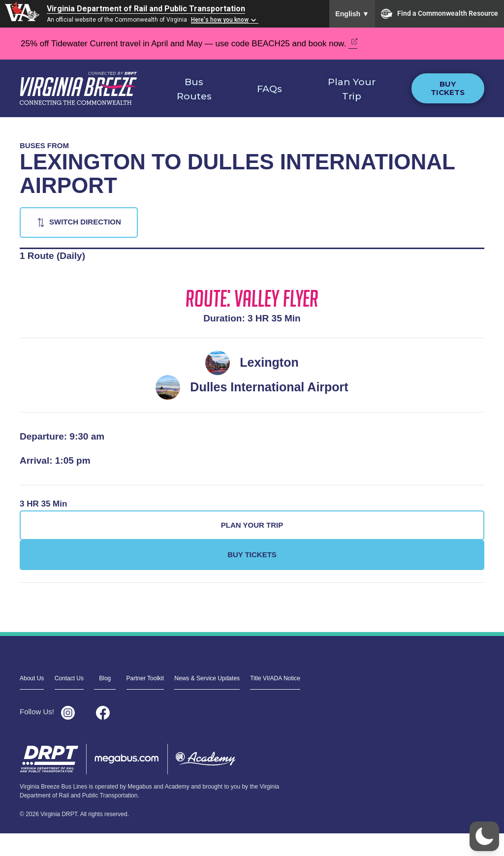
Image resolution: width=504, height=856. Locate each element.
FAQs (269, 89)
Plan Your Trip (352, 89)
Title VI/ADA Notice (275, 678)
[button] (484, 836)
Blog (105, 678)
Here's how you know (220, 20)
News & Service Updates (207, 678)
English (352, 14)
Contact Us (69, 678)
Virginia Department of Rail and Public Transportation (146, 9)
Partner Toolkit (145, 678)
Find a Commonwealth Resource (440, 14)
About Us (32, 678)
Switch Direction (85, 222)
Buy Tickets (448, 88)
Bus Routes (194, 89)
